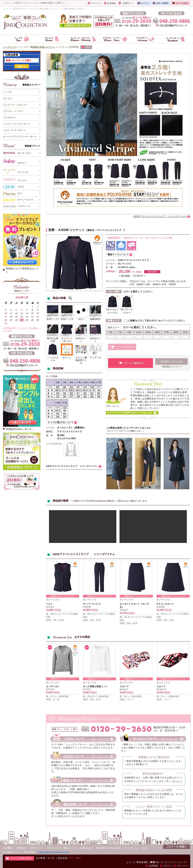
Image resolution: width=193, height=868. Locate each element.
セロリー (15, 161)
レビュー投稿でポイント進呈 (154, 807)
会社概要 (7, 848)
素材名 (49, 432)
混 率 (49, 435)
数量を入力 (114, 321)
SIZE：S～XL (53, 700)
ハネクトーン (17, 206)
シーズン (50, 428)
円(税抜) (57, 610)
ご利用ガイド (128, 3)
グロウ (14, 187)
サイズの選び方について (61, 422)
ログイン (145, 3)
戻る (86, 47)
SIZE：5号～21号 (55, 620)
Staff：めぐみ (113, 406)
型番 (51, 230)
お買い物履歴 (162, 3)
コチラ (179, 781)
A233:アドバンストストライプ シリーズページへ (160, 216)
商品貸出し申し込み (172, 361)
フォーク (15, 180)
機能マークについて (118, 255)
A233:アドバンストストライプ (134, 260)
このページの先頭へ (177, 847)
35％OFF (152, 272)
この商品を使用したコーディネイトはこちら (128, 428)
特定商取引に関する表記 (108, 848)
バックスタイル (54, 444)
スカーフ (124, 686)
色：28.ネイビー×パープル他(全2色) (62, 615)
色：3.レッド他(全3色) (168, 696)
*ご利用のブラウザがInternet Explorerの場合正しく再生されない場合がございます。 (110, 501)
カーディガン (53, 686)
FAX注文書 (29, 852)
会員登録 (111, 3)
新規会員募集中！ (154, 774)
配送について (70, 848)
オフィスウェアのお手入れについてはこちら (130, 413)
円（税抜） (131, 267)
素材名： (92, 230)
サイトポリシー (131, 848)
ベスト (49, 604)
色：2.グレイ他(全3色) (57, 696)
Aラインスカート (165, 604)
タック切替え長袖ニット (95, 686)
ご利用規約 (20, 848)
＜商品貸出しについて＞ (172, 366)
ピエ (13, 194)
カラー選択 (114, 292)
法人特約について (12, 852)
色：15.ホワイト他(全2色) (96, 696)
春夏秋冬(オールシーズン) (62, 596)
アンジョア (16, 171)
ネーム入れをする (126, 347)
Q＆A (145, 848)
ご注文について (53, 848)
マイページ (96, 3)
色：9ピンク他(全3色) (131, 696)
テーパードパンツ (92, 604)
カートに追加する (134, 363)
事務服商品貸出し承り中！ (20, 429)
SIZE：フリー (127, 700)
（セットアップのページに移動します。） (125, 431)
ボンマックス (17, 153)
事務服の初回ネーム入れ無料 (154, 790)
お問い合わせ (87, 848)
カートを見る (182, 3)
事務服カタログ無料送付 (154, 757)
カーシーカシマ (18, 200)
